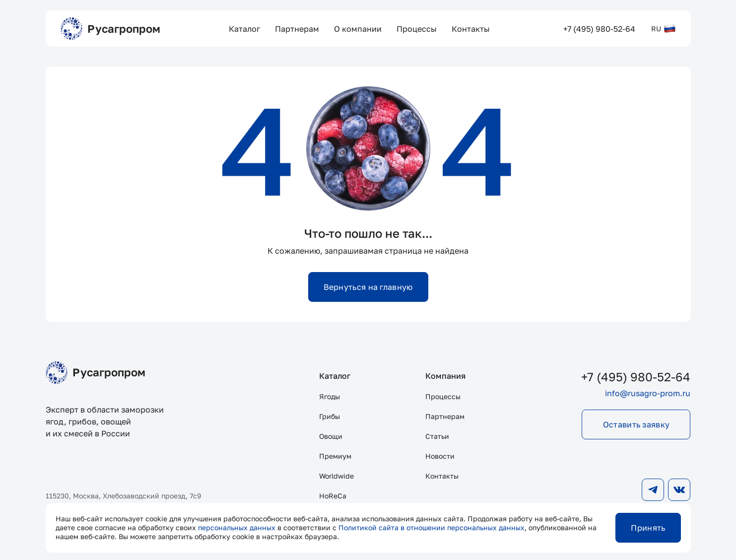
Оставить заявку (636, 424)
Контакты (442, 476)
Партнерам (445, 416)
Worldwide (336, 476)
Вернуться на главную (368, 287)
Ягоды (330, 396)
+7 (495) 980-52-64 (636, 377)
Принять (648, 528)
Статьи (437, 436)
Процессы (443, 396)
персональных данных (237, 527)
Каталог (335, 376)
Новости (440, 456)
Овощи (331, 436)
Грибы (330, 416)
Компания (445, 376)
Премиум (335, 456)
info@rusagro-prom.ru (648, 393)
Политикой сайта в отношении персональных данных (432, 527)
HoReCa (333, 496)
